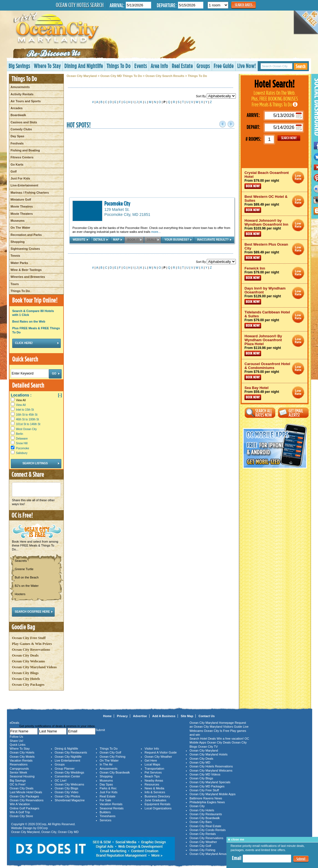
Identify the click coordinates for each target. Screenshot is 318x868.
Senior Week (18, 772)
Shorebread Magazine (70, 800)
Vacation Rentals (21, 760)
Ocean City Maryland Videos (34, 667)
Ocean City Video (66, 792)
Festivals (17, 143)
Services (105, 820)
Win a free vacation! (230, 739)
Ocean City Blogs (25, 673)
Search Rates (243, 5)
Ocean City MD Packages (207, 786)
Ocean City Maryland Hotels (209, 754)
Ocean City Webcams (28, 661)
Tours (15, 284)
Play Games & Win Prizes (32, 644)
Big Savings (19, 66)
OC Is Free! (18, 784)
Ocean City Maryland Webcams (211, 770)
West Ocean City (26, 429)
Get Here (151, 760)
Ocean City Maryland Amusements (213, 854)
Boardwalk (18, 115)
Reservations (19, 764)
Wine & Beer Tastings (26, 270)
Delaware (22, 439)
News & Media (154, 788)
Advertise (140, 716)
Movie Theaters (22, 214)
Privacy (122, 716)
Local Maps (152, 764)
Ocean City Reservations (31, 649)
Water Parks (19, 263)
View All (18, 400)
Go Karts (17, 164)
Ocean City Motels (22, 757)
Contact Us (206, 716)
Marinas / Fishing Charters (30, 193)
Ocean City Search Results (165, 76)
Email (237, 858)
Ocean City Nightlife (68, 757)
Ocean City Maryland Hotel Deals (298, 177)
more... (156, 232)
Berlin (20, 434)
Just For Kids (20, 178)
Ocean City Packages (28, 684)
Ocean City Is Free (217, 731)
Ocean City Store (21, 816)
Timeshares (108, 816)
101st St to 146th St (28, 424)
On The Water (20, 228)
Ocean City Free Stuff (29, 638)
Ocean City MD (68, 832)
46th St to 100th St (28, 419)
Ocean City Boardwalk (115, 772)
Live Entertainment (67, 760)
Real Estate (182, 66)
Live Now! (247, 66)
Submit (301, 859)
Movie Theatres (22, 206)
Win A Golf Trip (20, 812)
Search (301, 66)
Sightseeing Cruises (25, 249)
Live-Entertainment (24, 185)
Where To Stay (47, 66)
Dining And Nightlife (84, 66)
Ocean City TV (208, 747)
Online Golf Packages (24, 808)
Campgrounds (19, 769)
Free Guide (224, 66)
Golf (14, 171)
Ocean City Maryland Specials (210, 782)
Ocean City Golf (110, 752)
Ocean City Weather (158, 757)
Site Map (187, 716)
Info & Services (155, 792)
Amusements (20, 87)
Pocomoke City (117, 203)
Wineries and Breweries (28, 277)
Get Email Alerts (293, 413)
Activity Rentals (22, 94)
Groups (203, 66)
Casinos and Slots (24, 122)
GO (289, 138)
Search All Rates (260, 413)
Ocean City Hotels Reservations (211, 766)
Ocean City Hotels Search (80, 5)
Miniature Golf (21, 199)
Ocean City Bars (201, 822)
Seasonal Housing (22, 776)
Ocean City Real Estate (205, 826)
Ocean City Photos (67, 796)
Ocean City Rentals (203, 834)
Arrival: (117, 5)
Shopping (18, 242)
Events (141, 66)
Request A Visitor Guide (161, 752)
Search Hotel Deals (203, 739)
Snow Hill (22, 443)
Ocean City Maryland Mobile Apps (213, 794)
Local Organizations (158, 808)
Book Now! (253, 186)
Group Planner (65, 769)
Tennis (15, 256)
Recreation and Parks (26, 235)
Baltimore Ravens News (206, 798)
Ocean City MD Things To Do (121, 76)
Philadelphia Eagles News (207, 802)
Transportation (154, 769)
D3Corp (41, 824)
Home (108, 716)
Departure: (167, 5)
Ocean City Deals (25, 655)
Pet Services (153, 772)
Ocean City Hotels (26, 679)
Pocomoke (23, 448)
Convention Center (67, 776)
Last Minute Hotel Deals (26, 792)
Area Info (159, 66)
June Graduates (155, 800)
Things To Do (119, 66)
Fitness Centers (22, 157)
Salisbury (22, 453)
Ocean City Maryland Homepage (212, 723)
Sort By (216, 96)
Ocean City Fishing (113, 757)
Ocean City (49, 832)
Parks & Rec (108, 788)
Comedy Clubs (21, 129)
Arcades (17, 108)
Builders (105, 812)
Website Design (22, 828)
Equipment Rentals (157, 804)
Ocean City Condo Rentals (208, 830)
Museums (18, 221)
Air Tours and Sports (26, 101)
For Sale (105, 800)
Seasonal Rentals (112, 808)
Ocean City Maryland (82, 76)
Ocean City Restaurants (71, 752)
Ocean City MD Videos (205, 774)
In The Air (106, 764)
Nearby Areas (154, 780)
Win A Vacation (20, 804)
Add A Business (164, 716)
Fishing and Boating (25, 150)
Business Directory (157, 796)
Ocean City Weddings (69, 772)
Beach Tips (152, 776)
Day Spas (17, 136)
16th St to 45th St (27, 415)
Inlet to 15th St (25, 410)
